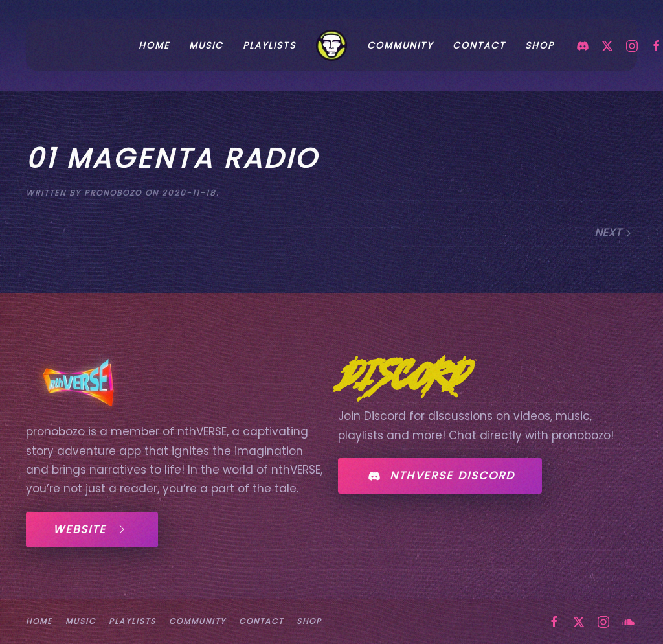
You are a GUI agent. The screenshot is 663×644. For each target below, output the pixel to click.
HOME (154, 45)
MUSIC (81, 621)
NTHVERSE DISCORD (440, 476)
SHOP (540, 45)
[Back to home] (331, 45)
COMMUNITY (400, 45)
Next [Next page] (614, 233)
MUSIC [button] (206, 45)
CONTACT (479, 45)
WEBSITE (92, 529)
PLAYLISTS (269, 45)
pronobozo (113, 193)
